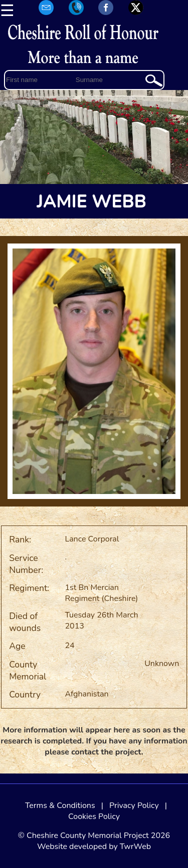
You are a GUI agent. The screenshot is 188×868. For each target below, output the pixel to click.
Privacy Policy (134, 805)
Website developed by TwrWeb (94, 846)
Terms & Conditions (60, 805)
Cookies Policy (94, 816)
